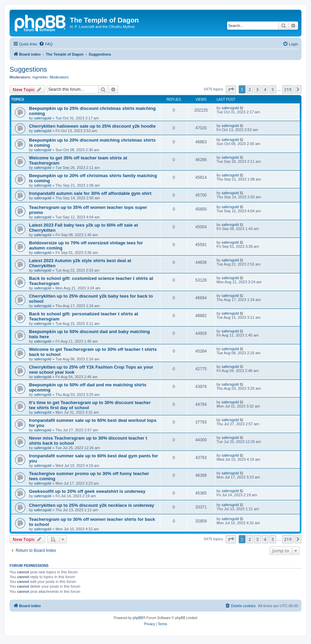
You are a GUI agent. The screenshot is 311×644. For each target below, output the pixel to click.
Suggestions (28, 69)
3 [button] (257, 89)
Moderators (59, 77)
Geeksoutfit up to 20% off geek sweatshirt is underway (87, 491)
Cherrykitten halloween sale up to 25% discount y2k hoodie (92, 126)
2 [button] (250, 89)
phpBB (138, 618)
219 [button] (288, 89)
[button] (231, 89)
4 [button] (265, 89)
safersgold (43, 118)
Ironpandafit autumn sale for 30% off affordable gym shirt (90, 193)
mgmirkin (40, 77)
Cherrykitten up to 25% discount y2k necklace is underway (92, 505)
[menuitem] (46, 44)
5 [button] (273, 89)
